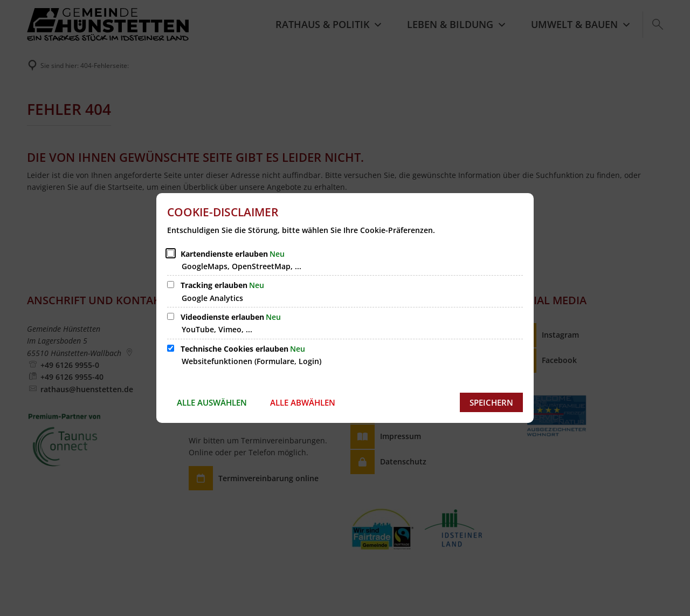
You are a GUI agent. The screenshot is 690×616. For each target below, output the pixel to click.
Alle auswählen (212, 402)
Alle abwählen (303, 402)
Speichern (491, 402)
